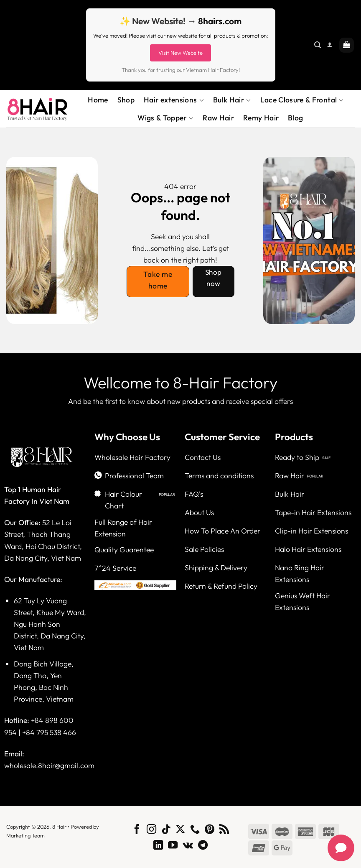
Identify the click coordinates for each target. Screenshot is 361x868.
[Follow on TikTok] (166, 830)
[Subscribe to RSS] (224, 830)
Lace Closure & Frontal (302, 100)
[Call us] (195, 830)
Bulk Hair (232, 100)
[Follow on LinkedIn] (158, 846)
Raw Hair (218, 118)
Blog (295, 118)
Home (98, 100)
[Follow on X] (180, 830)
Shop (126, 100)
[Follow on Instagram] (151, 830)
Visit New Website (180, 53)
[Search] (318, 45)
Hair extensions (174, 100)
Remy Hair (261, 118)
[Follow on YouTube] (173, 846)
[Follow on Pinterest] (210, 830)
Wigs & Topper (165, 118)
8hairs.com (220, 21)
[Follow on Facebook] (137, 830)
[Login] (330, 45)
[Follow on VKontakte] (188, 846)
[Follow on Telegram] (202, 846)
